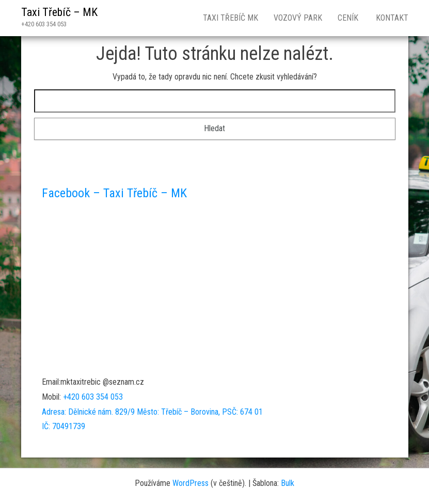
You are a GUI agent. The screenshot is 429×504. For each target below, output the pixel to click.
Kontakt (391, 18)
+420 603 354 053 (93, 397)
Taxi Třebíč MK (231, 18)
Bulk (288, 483)
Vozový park (298, 18)
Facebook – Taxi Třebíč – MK (114, 193)
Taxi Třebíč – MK (59, 12)
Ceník (348, 18)
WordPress (190, 483)
